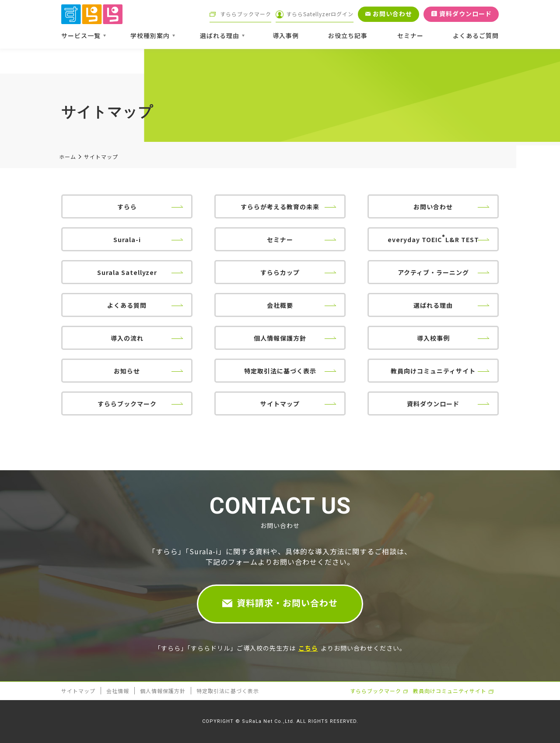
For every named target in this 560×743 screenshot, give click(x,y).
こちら (308, 648)
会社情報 (118, 691)
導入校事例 (433, 338)
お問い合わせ (433, 207)
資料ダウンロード (433, 404)
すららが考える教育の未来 (280, 207)
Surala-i (127, 239)
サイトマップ (280, 404)
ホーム (68, 157)
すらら (127, 207)
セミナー (280, 239)
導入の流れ (127, 338)
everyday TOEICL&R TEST (433, 238)
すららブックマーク (127, 404)
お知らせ (127, 371)
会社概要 (280, 305)
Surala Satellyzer (127, 272)
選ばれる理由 (433, 305)
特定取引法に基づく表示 (280, 371)
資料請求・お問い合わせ (287, 603)
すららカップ (280, 272)
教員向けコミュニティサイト (433, 371)
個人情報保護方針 (280, 338)
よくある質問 (127, 305)
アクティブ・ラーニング (433, 272)
